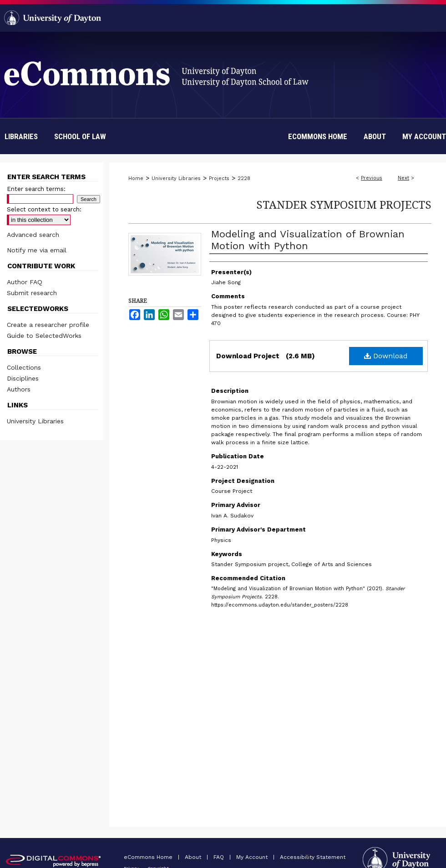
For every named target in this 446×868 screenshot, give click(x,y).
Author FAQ (25, 282)
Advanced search (33, 235)
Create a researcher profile (48, 325)
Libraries (21, 136)
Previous (372, 178)
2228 (244, 178)
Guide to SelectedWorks (44, 336)
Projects (219, 178)
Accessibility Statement (313, 857)
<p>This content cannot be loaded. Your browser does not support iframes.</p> (274, 700)
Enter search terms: (36, 189)
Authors (19, 389)
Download (386, 356)
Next (403, 178)
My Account (253, 857)
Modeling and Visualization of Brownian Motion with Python (308, 240)
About (194, 857)
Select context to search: (44, 209)
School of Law (80, 136)
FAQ (220, 857)
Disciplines (23, 378)
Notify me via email (37, 250)
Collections (24, 367)
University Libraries (176, 178)
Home (136, 178)
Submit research (32, 293)
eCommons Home (149, 857)
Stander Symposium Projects (344, 204)
